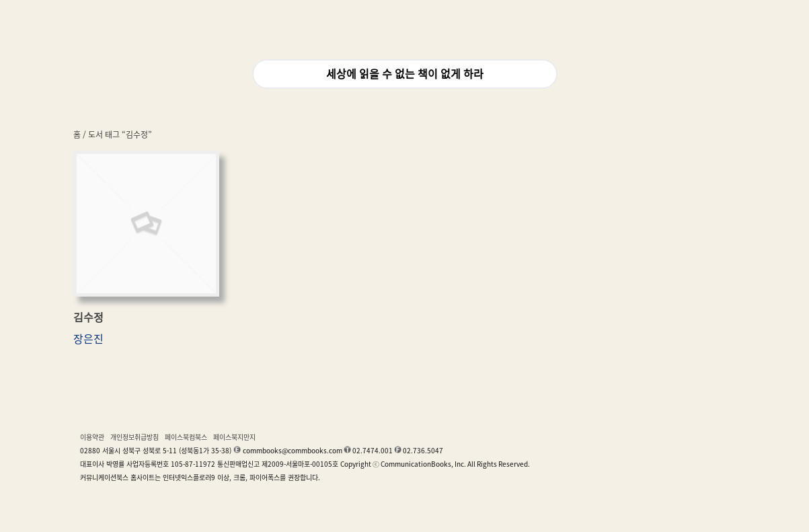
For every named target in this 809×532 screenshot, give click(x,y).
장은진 (88, 339)
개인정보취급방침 (134, 437)
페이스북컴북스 (186, 437)
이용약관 (92, 437)
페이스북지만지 (234, 437)
